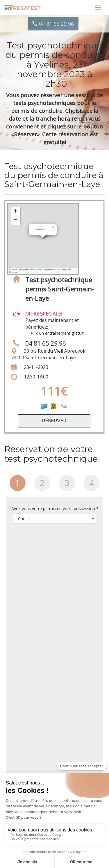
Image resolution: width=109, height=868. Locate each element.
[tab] (18, 485)
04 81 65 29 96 (53, 24)
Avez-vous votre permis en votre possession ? (55, 509)
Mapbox (13, 272)
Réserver (54, 421)
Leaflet (14, 269)
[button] (53, 227)
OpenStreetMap (40, 269)
